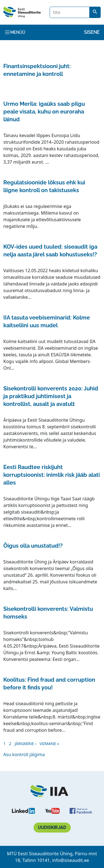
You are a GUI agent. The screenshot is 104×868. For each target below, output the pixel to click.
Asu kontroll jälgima (24, 754)
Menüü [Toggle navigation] (15, 32)
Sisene (92, 32)
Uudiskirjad (52, 827)
